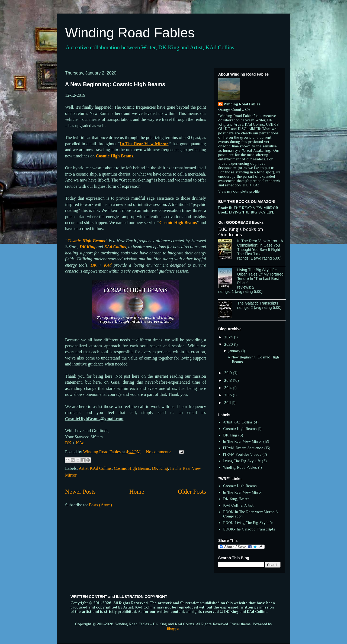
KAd (108, 265)
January (235, 351)
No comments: (159, 452)
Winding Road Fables (130, 33)
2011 (228, 403)
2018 (229, 380)
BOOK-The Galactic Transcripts (249, 529)
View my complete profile (239, 191)
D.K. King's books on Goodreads (241, 232)
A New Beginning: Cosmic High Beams (115, 84)
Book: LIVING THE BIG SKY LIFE (246, 212)
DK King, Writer (236, 499)
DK (94, 265)
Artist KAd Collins (95, 468)
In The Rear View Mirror (243, 441)
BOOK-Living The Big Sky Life (248, 523)
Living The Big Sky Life (242, 461)
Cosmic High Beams (132, 468)
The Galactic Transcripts (258, 303)
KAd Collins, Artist (238, 505)
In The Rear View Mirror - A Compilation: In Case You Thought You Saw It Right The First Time (260, 247)
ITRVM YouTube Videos (242, 454)
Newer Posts (80, 492)
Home (137, 492)
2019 (229, 373)
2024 (229, 337)
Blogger (173, 628)
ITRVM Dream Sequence (243, 448)
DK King (160, 468)
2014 (229, 388)
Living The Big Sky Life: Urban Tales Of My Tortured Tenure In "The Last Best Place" (260, 276)
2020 (229, 344)
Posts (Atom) (100, 505)
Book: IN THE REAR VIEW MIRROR (248, 208)
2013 (229, 395)
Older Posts (192, 492)
